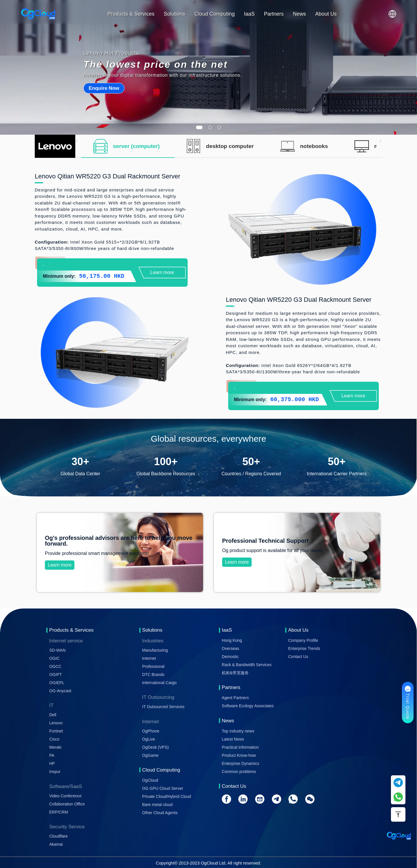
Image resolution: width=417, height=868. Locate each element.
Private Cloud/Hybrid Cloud (167, 796)
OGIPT (56, 675)
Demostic (230, 657)
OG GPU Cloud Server (163, 788)
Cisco (54, 739)
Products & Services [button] (131, 14)
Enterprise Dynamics (240, 763)
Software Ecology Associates (248, 706)
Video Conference (65, 796)
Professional (153, 666)
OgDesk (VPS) (156, 747)
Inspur (55, 772)
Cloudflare (58, 836)
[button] (392, 14)
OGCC (55, 666)
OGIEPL (57, 683)
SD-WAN (57, 650)
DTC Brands (153, 675)
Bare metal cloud (157, 805)
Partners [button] (274, 14)
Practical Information (240, 747)
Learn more (162, 272)
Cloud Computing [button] (214, 14)
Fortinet (56, 731)
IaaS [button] (249, 14)
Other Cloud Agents (160, 813)
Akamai (56, 844)
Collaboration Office (67, 804)
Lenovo (56, 723)
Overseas (231, 648)
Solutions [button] (174, 14)
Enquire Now (104, 88)
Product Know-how (239, 755)
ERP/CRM (59, 812)
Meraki (55, 747)
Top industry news (238, 731)
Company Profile (303, 640)
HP (52, 763)
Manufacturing (155, 650)
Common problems (239, 772)
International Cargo (159, 683)
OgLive (149, 739)
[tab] (128, 146)
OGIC (54, 658)
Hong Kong (232, 640)
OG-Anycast (60, 691)
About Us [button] (326, 14)
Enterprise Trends (304, 648)
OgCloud (150, 780)
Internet (149, 658)
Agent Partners (235, 698)
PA (52, 755)
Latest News (233, 739)
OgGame (150, 755)
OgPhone (151, 731)
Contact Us (298, 657)
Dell (53, 715)
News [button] (300, 14)
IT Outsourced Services (163, 707)
